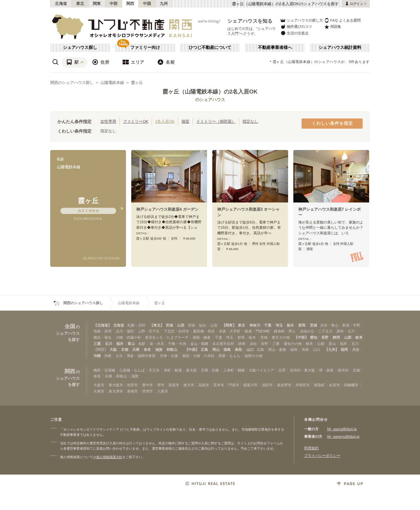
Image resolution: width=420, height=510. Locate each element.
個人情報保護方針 (109, 457)
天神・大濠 (169, 356)
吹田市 (132, 385)
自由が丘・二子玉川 (316, 331)
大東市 (99, 391)
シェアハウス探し (80, 48)
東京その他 (281, 337)
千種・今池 (177, 344)
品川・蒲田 (125, 331)
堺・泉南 (326, 370)
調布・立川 (346, 331)
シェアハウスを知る (250, 21)
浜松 (253, 344)
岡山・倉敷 (277, 350)
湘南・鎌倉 (202, 337)
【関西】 (101, 350)
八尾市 (163, 391)
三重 (97, 344)
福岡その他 (253, 356)
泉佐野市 (284, 385)
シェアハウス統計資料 (340, 48)
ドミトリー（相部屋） (216, 121)
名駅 (142, 344)
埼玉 (279, 325)
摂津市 (147, 391)
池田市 (267, 385)
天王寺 (154, 370)
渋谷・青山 (329, 325)
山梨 (348, 337)
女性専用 (108, 121)
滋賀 (159, 350)
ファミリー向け (145, 48)
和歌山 (172, 350)
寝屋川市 (250, 385)
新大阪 (191, 370)
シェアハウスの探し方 (301, 20)
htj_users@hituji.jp (342, 429)
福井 (120, 344)
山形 (181, 325)
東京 (241, 325)
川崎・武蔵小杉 (128, 337)
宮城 (169, 325)
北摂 (282, 370)
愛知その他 (293, 344)
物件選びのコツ (296, 27)
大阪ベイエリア (261, 370)
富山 (131, 344)
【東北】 (157, 325)
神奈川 (255, 325)
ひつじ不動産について (210, 48)
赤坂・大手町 (230, 331)
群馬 (302, 325)
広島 (204, 350)
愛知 (314, 337)
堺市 (161, 385)
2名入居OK (165, 121)
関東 (97, 4)
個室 (185, 121)
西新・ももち (229, 356)
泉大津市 (116, 391)
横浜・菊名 (103, 337)
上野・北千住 (149, 331)
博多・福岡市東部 (141, 356)
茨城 (313, 325)
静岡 (336, 337)
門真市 (234, 385)
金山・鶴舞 (199, 344)
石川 (109, 344)
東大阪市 (116, 385)
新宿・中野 (351, 325)
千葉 (268, 325)
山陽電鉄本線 (112, 83)
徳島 (227, 350)
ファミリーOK (136, 121)
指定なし (250, 121)
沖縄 (97, 356)
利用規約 (311, 448)
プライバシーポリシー (322, 456)
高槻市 (204, 385)
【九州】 (332, 350)
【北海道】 (103, 325)
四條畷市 (351, 385)
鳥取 (239, 350)
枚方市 (189, 385)
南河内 (343, 370)
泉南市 (132, 391)
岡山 (216, 350)
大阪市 (99, 385)
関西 (130, 4)
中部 (114, 4)
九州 (164, 4)
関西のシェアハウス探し (72, 83)
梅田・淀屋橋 (104, 370)
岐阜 (359, 337)
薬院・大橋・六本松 (198, 356)
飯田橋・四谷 (204, 331)
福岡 (344, 350)
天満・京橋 (210, 370)
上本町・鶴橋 (234, 370)
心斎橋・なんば (132, 370)
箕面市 (174, 385)
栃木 (290, 325)
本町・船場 (173, 370)
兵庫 (136, 350)
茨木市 (219, 385)
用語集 (333, 27)
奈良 (147, 350)
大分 (356, 350)
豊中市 (147, 385)
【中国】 (192, 350)
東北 (80, 4)
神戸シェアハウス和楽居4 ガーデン (167, 209)
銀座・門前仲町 (257, 331)
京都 (125, 350)
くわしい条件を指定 (332, 123)
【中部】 (301, 337)
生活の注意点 (294, 33)
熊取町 (319, 385)
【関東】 (229, 325)
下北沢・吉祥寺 (176, 331)
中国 (147, 4)
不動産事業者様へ (275, 48)
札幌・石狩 (136, 325)
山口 (250, 350)
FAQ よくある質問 (342, 20)
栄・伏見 (157, 344)
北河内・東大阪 (302, 370)
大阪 (113, 350)
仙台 (202, 325)
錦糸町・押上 (285, 331)
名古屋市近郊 (223, 344)
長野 (325, 337)
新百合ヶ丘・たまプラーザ (167, 337)
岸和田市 (303, 385)
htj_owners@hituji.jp (343, 436)
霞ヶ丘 (137, 83)
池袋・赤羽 (103, 331)
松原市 (335, 385)
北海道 (61, 4)
